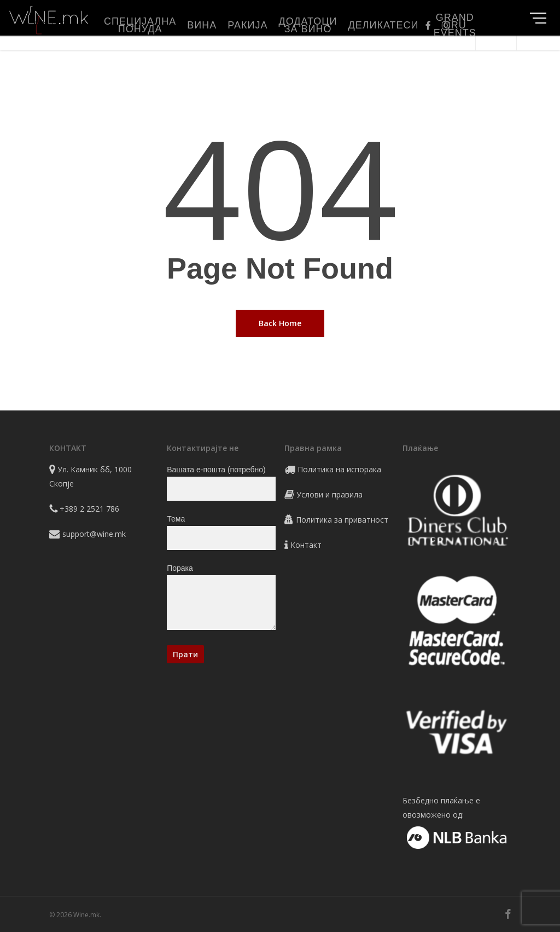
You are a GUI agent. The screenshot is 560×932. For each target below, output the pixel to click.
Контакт (306, 545)
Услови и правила (329, 494)
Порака (221, 599)
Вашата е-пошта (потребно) (221, 483)
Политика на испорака (339, 469)
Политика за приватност (342, 520)
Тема (221, 532)
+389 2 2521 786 (89, 509)
